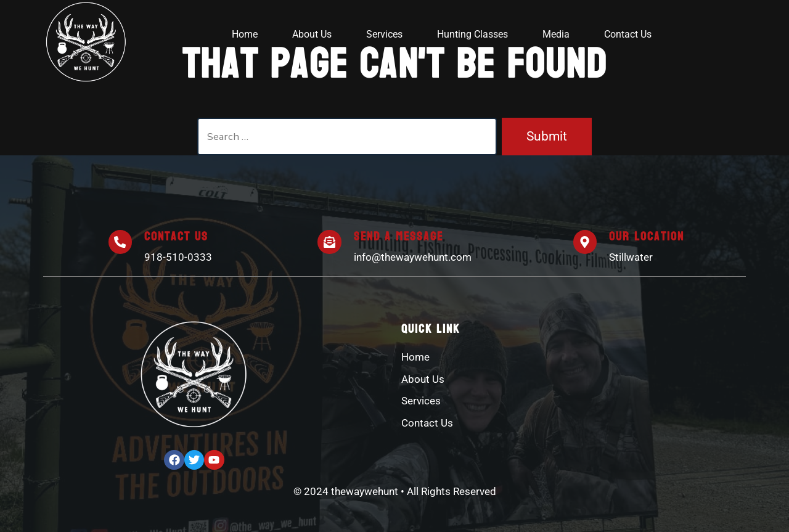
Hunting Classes (472, 34)
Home (245, 34)
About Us (312, 34)
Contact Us (628, 34)
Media (556, 34)
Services (384, 34)
